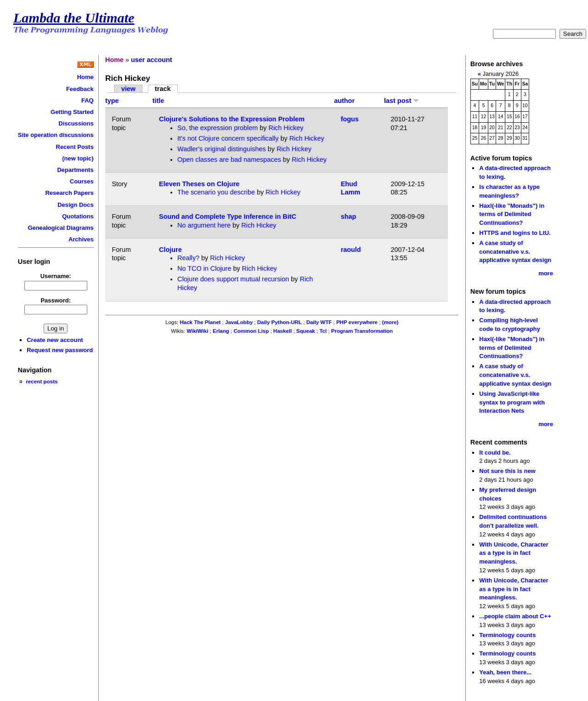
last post (401, 101)
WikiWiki (197, 331)
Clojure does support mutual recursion (233, 279)
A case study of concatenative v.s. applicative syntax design (515, 251)
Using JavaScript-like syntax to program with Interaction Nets (512, 402)
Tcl (323, 331)
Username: (56, 276)
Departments (75, 170)
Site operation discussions (56, 135)
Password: (56, 300)
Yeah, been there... (505, 672)
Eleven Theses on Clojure (199, 184)
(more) (390, 322)
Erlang (221, 331)
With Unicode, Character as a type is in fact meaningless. (514, 553)
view (128, 89)
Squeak (306, 331)
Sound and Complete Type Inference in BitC (228, 217)
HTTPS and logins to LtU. (515, 233)
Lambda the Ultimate (74, 18)
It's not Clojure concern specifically (228, 138)
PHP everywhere (357, 322)
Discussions (76, 123)
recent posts (42, 381)
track (163, 89)
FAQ (88, 100)
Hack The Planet (200, 322)
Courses (82, 181)
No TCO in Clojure (204, 268)
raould (351, 250)
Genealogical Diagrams (60, 228)
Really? (188, 258)
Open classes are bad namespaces (229, 160)
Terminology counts (507, 635)
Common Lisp (251, 331)
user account (152, 60)
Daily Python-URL (280, 322)
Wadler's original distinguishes (222, 149)
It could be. (495, 453)
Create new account (55, 340)
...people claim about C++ (515, 616)
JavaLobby (239, 322)
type (112, 101)
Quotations (78, 216)
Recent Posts (75, 147)
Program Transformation (362, 331)
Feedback (80, 89)
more (546, 273)
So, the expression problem (218, 128)
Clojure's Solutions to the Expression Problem (232, 119)
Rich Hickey (286, 128)
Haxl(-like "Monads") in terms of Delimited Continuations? (512, 214)
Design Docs (75, 205)
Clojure (170, 250)
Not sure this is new (507, 471)
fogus (350, 119)
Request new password (60, 350)
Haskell (283, 331)
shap (349, 217)
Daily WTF (319, 322)
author (344, 101)
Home (85, 77)
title (158, 101)
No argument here (204, 225)
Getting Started (72, 112)
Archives (81, 239)
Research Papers (70, 193)
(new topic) (78, 158)
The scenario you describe (216, 192)
